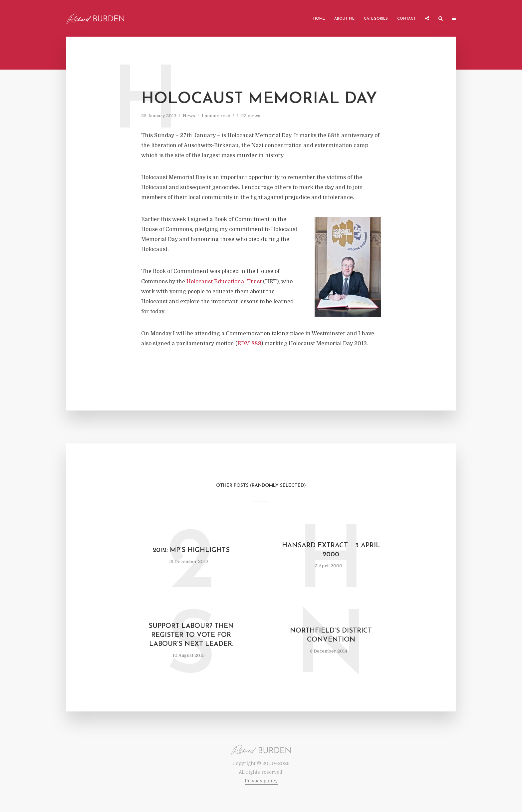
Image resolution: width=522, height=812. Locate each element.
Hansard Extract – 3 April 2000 (331, 550)
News (189, 116)
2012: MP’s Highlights (191, 550)
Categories (376, 19)
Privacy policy (261, 781)
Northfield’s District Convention (331, 635)
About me (344, 19)
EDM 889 (249, 344)
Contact (406, 19)
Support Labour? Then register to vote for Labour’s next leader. (191, 635)
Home (319, 19)
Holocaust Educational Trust (224, 282)
